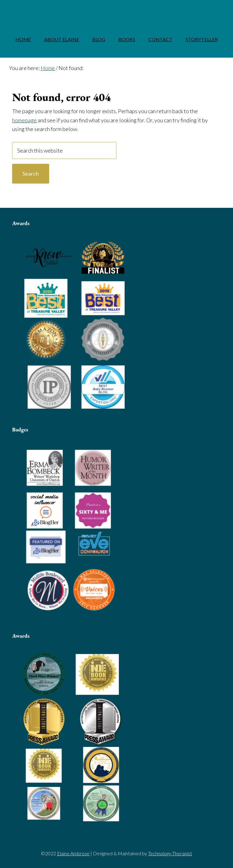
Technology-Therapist (170, 853)
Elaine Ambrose (116, 11)
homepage (24, 120)
